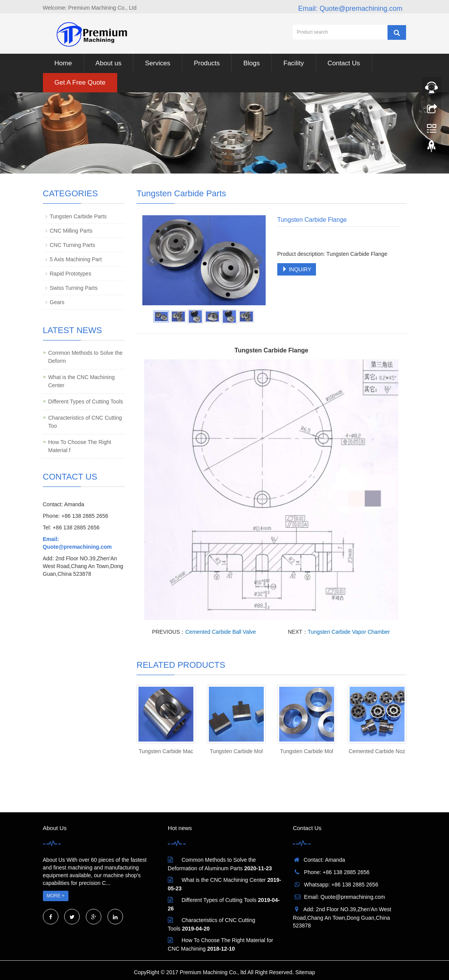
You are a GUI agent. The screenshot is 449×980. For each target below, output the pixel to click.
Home (63, 63)
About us (108, 63)
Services (158, 63)
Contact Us (344, 63)
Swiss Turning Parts (74, 288)
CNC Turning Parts (73, 245)
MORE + (56, 896)
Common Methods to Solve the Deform (85, 357)
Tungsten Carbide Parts (78, 216)
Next (256, 260)
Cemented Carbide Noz (377, 751)
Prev (152, 260)
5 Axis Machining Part (76, 259)
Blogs (252, 63)
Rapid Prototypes (71, 274)
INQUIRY (297, 269)
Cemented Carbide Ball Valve (221, 632)
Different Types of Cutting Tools (86, 402)
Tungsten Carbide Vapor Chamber (349, 632)
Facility (294, 63)
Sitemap (305, 972)
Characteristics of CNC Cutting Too (85, 422)
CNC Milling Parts (71, 231)
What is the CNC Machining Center (82, 381)
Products (207, 63)
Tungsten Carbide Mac (166, 751)
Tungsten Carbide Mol (236, 751)
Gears (57, 302)
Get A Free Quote (80, 83)
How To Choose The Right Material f (80, 446)
